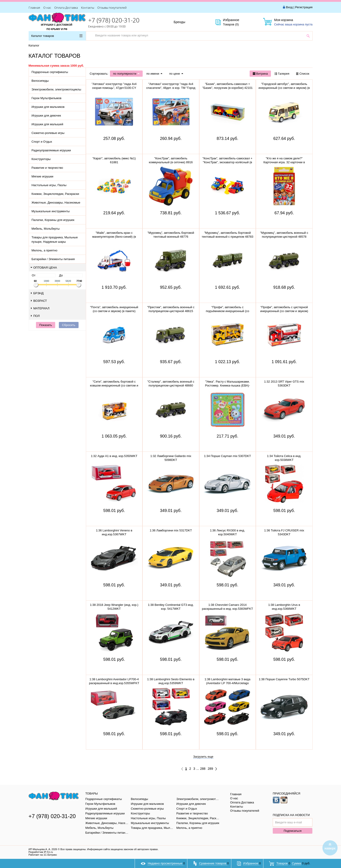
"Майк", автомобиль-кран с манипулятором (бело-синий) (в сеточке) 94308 (114, 237)
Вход (289, 7)
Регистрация (304, 7)
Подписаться (293, 831)
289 (210, 769)
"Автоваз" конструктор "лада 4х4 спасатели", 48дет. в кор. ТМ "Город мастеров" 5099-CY (171, 88)
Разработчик (41, 852)
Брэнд (37, 293)
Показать (45, 325)
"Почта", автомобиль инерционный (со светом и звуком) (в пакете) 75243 (114, 311)
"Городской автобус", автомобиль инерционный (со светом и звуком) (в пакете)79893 (284, 88)
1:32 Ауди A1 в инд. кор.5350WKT (114, 456)
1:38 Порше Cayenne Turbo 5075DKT (284, 679)
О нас (47, 8)
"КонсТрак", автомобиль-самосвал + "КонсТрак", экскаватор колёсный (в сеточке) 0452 (227, 162)
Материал (40, 308)
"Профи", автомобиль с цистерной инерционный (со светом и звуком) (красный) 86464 (284, 311)
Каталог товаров (57, 36)
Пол (35, 316)
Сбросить (69, 325)
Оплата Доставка (66, 8)
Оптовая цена (44, 268)
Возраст (39, 301)
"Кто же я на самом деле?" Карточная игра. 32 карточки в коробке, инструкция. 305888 (284, 162)
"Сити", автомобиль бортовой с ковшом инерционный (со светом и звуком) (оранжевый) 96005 (114, 385)
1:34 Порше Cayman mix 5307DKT (228, 456)
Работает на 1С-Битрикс (43, 855)
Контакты (88, 8)
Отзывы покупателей (112, 8)
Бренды (184, 22)
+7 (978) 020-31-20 (114, 20)
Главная (34, 8)
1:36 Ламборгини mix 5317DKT (171, 530)
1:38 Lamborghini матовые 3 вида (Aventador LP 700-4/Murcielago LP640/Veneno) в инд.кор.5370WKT (228, 683)
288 (203, 769)
